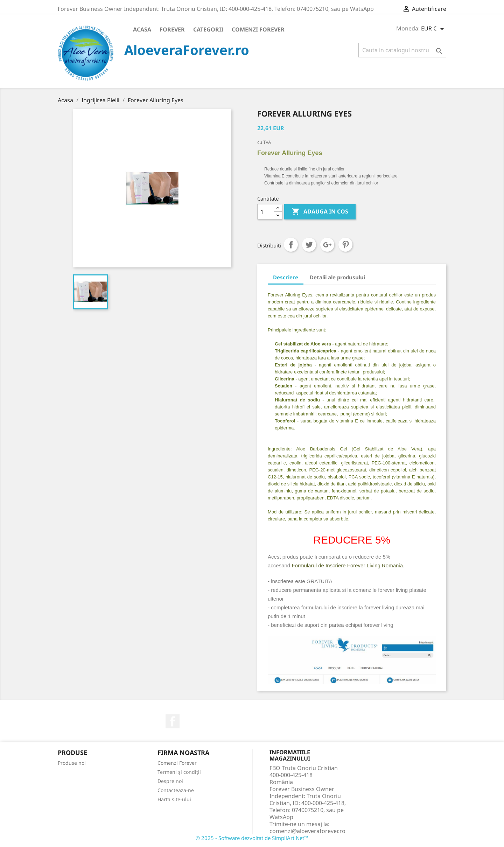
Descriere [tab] (286, 277)
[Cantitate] (266, 212)
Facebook (173, 721)
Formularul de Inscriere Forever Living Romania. (348, 565)
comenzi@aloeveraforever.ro (307, 831)
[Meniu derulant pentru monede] (434, 29)
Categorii (208, 29)
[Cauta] (402, 50)
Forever (172, 29)
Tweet (309, 245)
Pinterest (345, 245)
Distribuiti (291, 245)
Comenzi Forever (258, 29)
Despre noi (170, 781)
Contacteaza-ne (176, 790)
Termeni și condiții (179, 772)
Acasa (142, 29)
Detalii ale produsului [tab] (337, 277)
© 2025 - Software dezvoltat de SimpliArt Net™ (252, 838)
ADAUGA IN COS (320, 212)
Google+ (327, 245)
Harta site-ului (174, 799)
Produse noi (72, 763)
